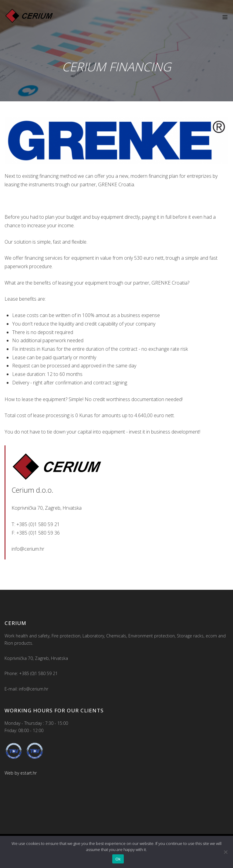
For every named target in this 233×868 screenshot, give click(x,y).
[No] (225, 852)
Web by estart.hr (21, 773)
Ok (118, 859)
